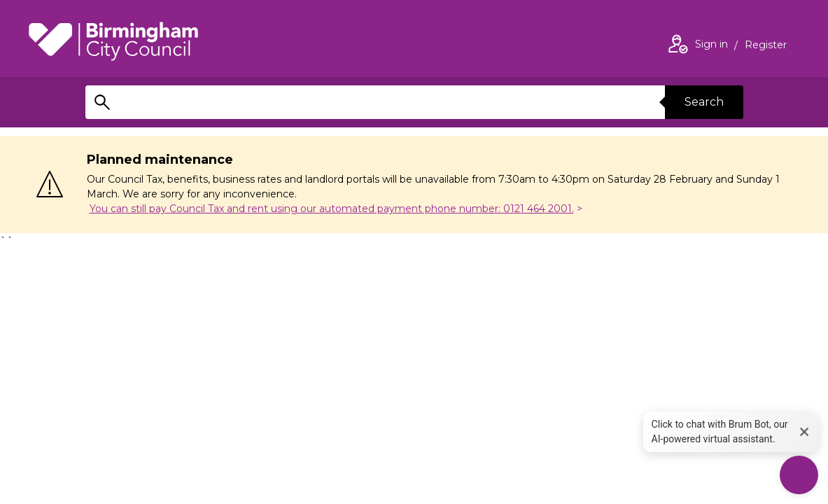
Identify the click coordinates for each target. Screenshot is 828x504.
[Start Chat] (799, 475)
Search (704, 102)
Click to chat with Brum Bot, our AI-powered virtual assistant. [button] (720, 432)
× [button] (805, 432)
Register (766, 46)
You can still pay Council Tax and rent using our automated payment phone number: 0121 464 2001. (332, 209)
